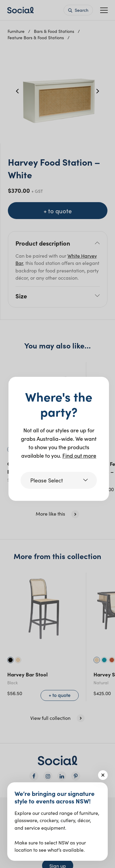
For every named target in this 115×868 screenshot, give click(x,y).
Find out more (79, 455)
